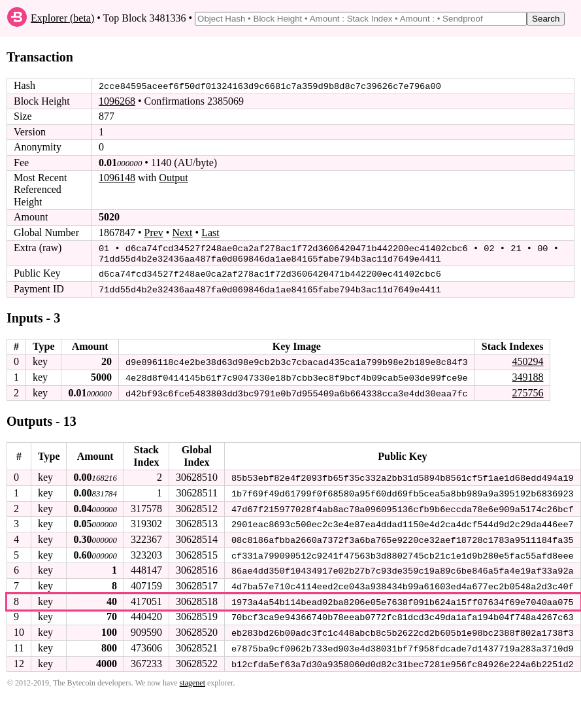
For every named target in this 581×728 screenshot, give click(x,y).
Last (210, 232)
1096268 (117, 101)
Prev (154, 232)
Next (182, 232)
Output (173, 178)
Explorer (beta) (62, 18)
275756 (527, 390)
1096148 (117, 178)
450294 (527, 359)
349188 (527, 375)
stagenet (192, 678)
